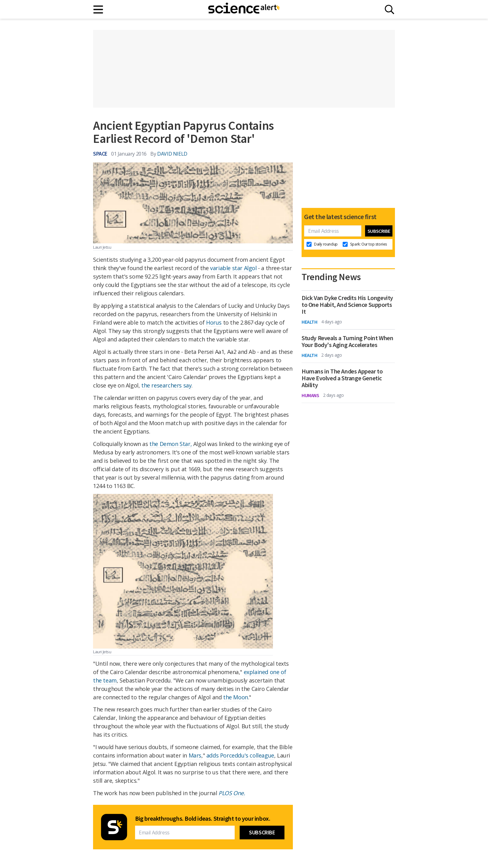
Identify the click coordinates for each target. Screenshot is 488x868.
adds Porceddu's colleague (240, 755)
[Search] (389, 9)
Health (310, 322)
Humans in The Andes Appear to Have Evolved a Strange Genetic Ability (342, 378)
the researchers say (166, 385)
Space (100, 154)
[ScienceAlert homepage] (244, 9)
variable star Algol (233, 268)
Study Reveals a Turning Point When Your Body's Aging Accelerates (347, 341)
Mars (195, 755)
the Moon (236, 697)
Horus (214, 322)
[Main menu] (99, 9)
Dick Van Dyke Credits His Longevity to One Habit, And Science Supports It (347, 305)
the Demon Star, (171, 444)
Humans (310, 395)
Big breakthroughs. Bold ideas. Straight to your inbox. (203, 819)
